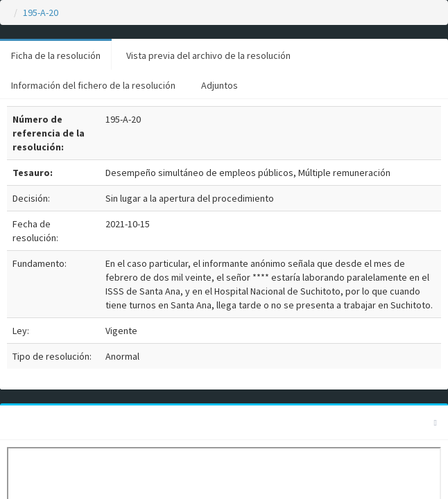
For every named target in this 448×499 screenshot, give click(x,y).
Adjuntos (219, 85)
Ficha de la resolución (56, 55)
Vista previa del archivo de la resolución (208, 55)
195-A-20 (41, 12)
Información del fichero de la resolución (93, 85)
